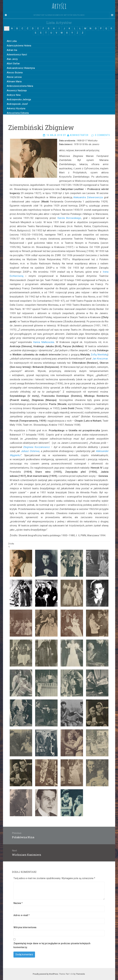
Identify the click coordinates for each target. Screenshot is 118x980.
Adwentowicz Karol (17, 55)
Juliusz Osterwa (30, 451)
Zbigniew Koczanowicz (36, 447)
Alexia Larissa (14, 77)
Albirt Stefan (13, 64)
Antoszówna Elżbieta (18, 113)
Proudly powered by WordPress (45, 974)
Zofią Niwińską (99, 355)
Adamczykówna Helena (19, 46)
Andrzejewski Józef (17, 104)
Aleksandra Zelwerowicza (88, 197)
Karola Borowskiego (69, 218)
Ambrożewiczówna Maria (20, 86)
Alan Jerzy (12, 59)
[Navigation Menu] (112, 15)
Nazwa (18, 903)
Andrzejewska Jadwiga (19, 99)
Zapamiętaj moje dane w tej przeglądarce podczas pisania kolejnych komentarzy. (52, 945)
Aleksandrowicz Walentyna (21, 68)
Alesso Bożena (15, 73)
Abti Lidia (12, 41)
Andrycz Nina (14, 95)
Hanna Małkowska (44, 342)
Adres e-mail (22, 915)
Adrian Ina (12, 50)
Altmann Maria (14, 82)
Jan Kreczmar (100, 359)
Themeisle (80, 974)
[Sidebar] (6, 15)
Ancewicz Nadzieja (17, 90)
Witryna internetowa (25, 927)
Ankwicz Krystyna (16, 108)
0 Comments (102, 135)
